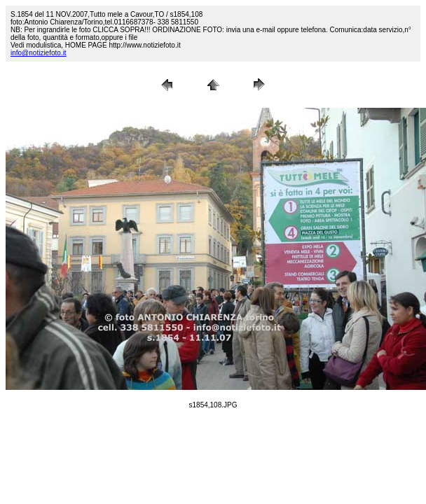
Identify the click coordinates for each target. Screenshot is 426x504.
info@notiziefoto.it (39, 53)
